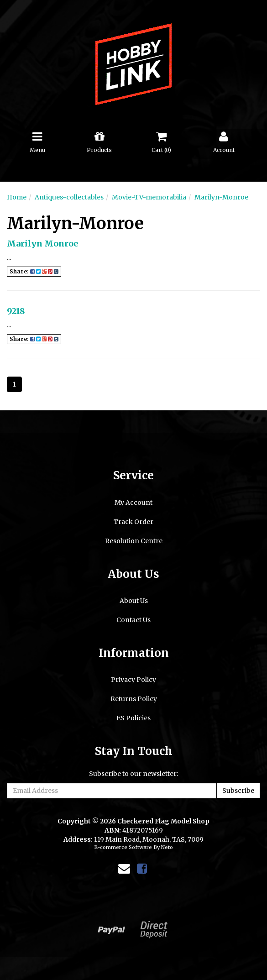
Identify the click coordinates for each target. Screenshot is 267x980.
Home (17, 197)
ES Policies (133, 718)
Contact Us (133, 620)
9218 (16, 311)
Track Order (133, 522)
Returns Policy (134, 699)
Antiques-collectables (69, 197)
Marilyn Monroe (42, 244)
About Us (134, 601)
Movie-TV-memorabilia (149, 197)
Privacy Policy (133, 680)
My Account (133, 503)
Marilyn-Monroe (221, 197)
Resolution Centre (134, 541)
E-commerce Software (123, 847)
